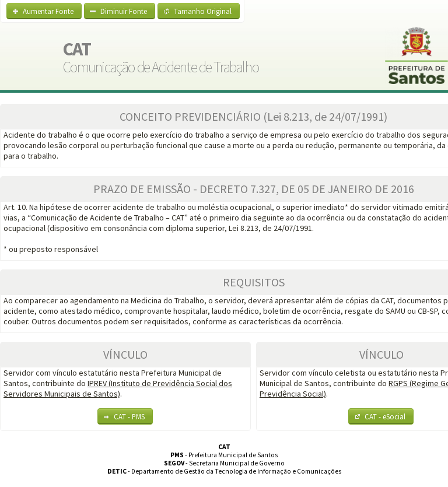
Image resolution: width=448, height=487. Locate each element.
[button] (44, 11)
